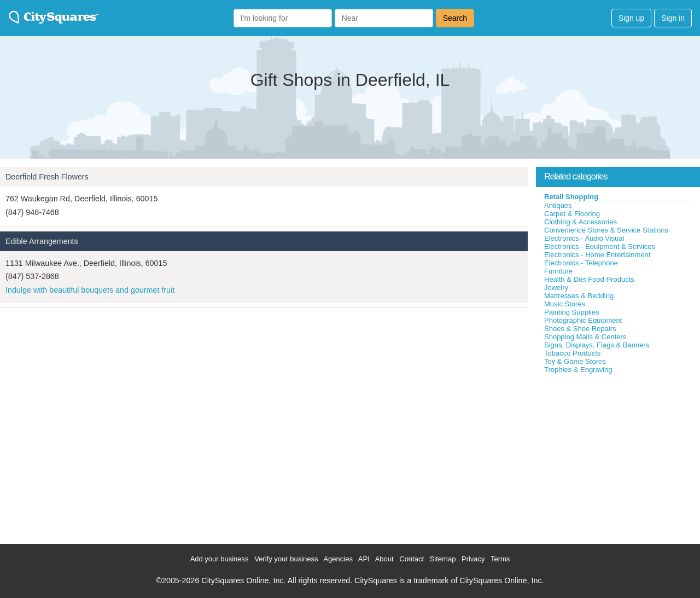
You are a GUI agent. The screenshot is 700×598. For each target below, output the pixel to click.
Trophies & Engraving (578, 370)
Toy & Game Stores (575, 361)
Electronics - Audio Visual (584, 238)
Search (455, 18)
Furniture (558, 271)
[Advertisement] (618, 456)
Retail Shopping (571, 197)
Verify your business (286, 559)
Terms (500, 559)
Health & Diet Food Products (589, 279)
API (364, 559)
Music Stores (565, 304)
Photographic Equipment (583, 320)
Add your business (220, 559)
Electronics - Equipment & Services (600, 246)
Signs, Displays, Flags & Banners (597, 345)
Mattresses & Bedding (579, 296)
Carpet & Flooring (572, 214)
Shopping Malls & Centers (585, 337)
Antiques (558, 205)
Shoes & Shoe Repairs (580, 329)
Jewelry (556, 288)
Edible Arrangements (42, 241)
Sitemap (443, 559)
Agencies (338, 559)
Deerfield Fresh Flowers (47, 177)
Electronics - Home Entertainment (597, 255)
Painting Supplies (571, 312)
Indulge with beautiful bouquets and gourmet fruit (90, 290)
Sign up (631, 18)
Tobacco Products (572, 353)
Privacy (473, 559)
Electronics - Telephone (581, 263)
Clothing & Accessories (581, 222)
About (384, 559)
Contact (412, 559)
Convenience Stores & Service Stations (606, 230)
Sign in (673, 18)
